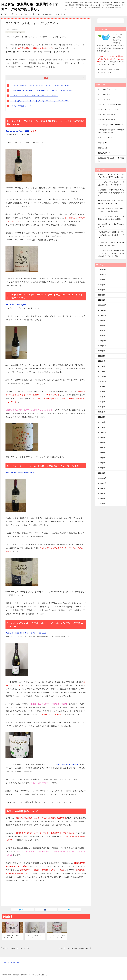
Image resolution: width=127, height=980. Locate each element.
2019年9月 (102, 488)
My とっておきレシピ (106, 94)
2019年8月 (102, 493)
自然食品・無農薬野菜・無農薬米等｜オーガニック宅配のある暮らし (31, 6)
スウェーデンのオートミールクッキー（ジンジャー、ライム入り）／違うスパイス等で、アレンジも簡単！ (111, 253)
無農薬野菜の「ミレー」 (107, 153)
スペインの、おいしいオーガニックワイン (34, 936)
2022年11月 (102, 341)
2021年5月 (102, 407)
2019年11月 (102, 478)
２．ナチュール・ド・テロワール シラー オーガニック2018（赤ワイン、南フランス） (42, 91)
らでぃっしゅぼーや (105, 138)
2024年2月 (102, 295)
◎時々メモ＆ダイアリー (107, 120)
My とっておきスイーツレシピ (109, 89)
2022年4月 (102, 361)
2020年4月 (102, 463)
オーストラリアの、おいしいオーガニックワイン (57, 936)
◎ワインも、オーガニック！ (15, 32)
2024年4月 (102, 285)
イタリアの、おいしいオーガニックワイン (12, 936)
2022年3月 (102, 366)
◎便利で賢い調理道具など (107, 114)
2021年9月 (102, 386)
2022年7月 (102, 351)
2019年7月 (102, 498)
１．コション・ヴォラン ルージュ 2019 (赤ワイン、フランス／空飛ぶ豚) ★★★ (40, 85)
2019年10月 (102, 483)
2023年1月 (102, 336)
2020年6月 (102, 453)
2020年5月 (102, 458)
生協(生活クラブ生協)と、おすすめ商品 (111, 159)
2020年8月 (102, 442)
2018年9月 (102, 503)
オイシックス (103, 143)
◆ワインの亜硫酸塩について (20, 106)
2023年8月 (102, 320)
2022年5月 (102, 356)
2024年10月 (102, 275)
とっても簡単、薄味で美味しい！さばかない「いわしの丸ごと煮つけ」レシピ (111, 193)
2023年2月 (102, 331)
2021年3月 (102, 417)
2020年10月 (102, 432)
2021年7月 (102, 397)
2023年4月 (102, 325)
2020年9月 (102, 437)
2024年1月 (102, 300)
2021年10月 (102, 381)
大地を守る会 (103, 148)
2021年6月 (102, 402)
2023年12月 (102, 305)
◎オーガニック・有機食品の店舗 (110, 104)
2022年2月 (102, 371)
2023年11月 (102, 310)
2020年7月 (102, 447)
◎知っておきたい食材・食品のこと (111, 125)
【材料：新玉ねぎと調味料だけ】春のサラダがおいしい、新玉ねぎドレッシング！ (111, 235)
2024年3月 (102, 290)
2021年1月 (102, 427)
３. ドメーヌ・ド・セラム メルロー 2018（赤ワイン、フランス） (34, 96)
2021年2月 (102, 422)
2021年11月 (102, 376)
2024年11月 (102, 270)
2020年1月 (102, 473)
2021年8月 (102, 392)
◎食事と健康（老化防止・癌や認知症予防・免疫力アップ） (111, 131)
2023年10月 (102, 315)
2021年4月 (102, 412)
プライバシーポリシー (11, 963)
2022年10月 (102, 346)
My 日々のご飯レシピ (106, 99)
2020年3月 (102, 468)
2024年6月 (102, 280)
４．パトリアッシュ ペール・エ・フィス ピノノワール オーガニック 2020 (39, 101)
